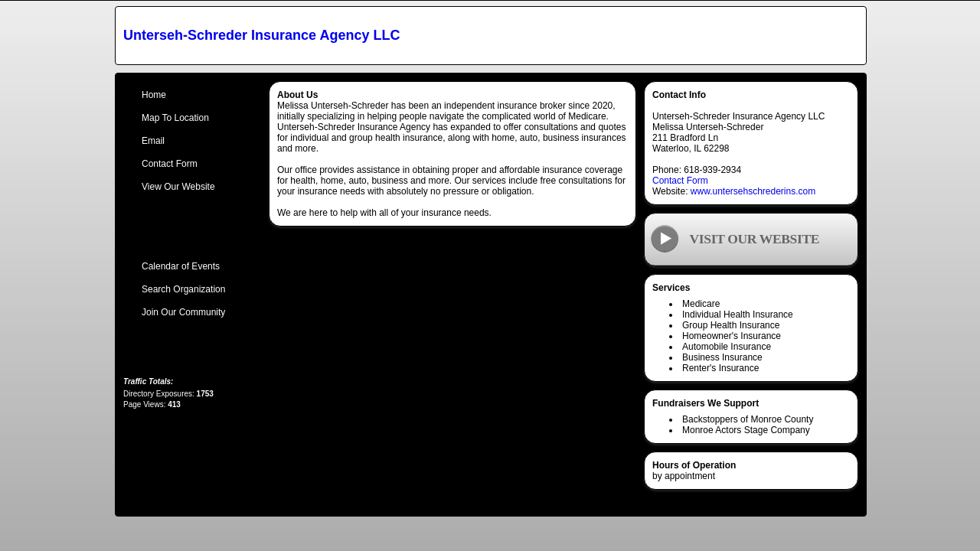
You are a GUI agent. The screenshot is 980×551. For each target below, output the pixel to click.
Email (153, 141)
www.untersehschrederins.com (753, 191)
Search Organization (183, 289)
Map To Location (175, 118)
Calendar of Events (181, 266)
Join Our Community (183, 312)
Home (154, 95)
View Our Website (178, 187)
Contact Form (680, 181)
